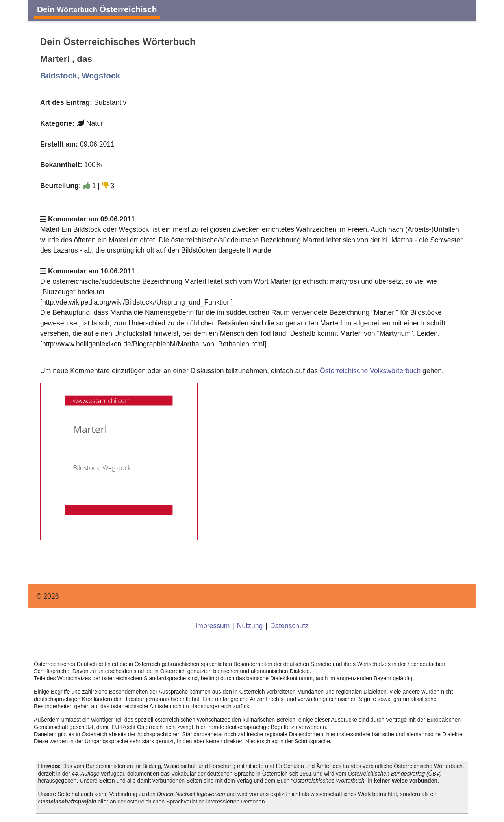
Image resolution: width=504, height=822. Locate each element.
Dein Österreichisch (97, 9)
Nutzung (250, 626)
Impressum (212, 626)
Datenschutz (289, 626)
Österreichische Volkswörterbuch (370, 371)
